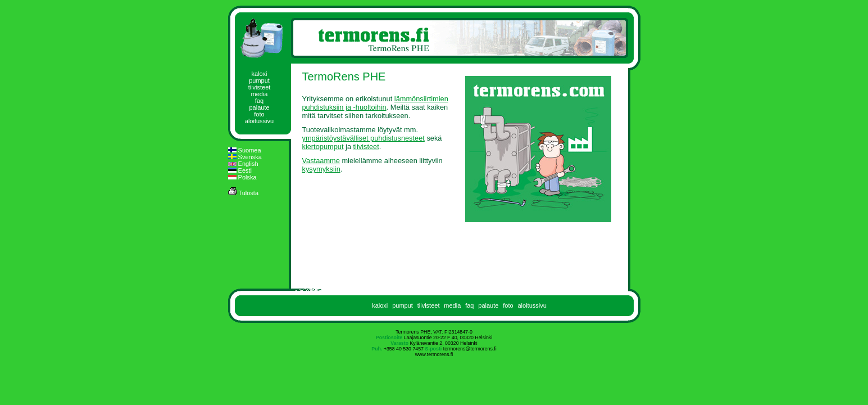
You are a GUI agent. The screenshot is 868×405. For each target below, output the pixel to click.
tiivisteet (260, 87)
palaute (259, 107)
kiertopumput (323, 147)
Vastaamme (321, 161)
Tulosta (244, 192)
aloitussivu (259, 121)
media (260, 94)
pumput (259, 80)
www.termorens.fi (434, 354)
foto (259, 114)
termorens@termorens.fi (470, 349)
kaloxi (259, 74)
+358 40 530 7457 (404, 349)
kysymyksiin (321, 169)
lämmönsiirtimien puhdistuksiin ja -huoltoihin (375, 103)
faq (259, 101)
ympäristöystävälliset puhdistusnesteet (363, 138)
